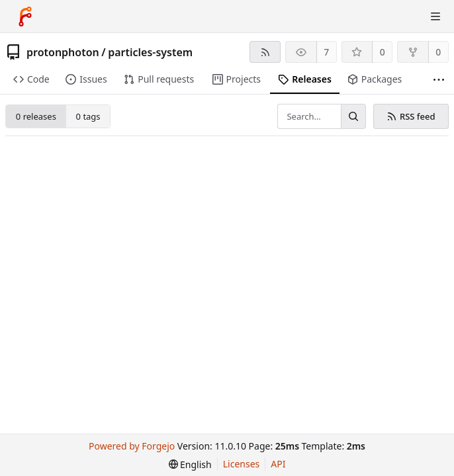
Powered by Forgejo (132, 446)
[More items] (439, 80)
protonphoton (63, 52)
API (278, 464)
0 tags (88, 116)
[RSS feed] (265, 52)
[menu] (190, 464)
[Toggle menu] (435, 17)
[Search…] (353, 116)
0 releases (36, 116)
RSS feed (411, 116)
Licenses (242, 464)
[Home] (25, 17)
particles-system (150, 52)
